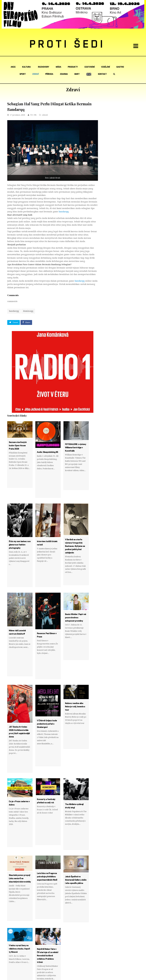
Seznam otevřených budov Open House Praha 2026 (18, 446)
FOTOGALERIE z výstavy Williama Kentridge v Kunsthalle (76, 448)
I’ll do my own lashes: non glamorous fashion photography (20, 535)
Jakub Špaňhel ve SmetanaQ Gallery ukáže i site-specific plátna (76, 832)
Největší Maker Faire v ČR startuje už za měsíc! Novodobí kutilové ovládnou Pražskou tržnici (48, 897)
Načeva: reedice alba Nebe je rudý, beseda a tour (75, 678)
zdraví (45, 115)
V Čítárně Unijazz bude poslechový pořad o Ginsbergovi (47, 695)
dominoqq (28, 311)
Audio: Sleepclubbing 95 (47, 452)
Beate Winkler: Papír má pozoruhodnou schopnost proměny (75, 598)
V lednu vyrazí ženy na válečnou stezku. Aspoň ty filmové (19, 891)
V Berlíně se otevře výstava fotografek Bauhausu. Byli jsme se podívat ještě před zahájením (75, 537)
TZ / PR (33, 115)
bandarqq (64, 212)
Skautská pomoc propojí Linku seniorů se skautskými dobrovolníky (20, 830)
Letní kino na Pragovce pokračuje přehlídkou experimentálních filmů (47, 828)
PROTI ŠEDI (67, 44)
